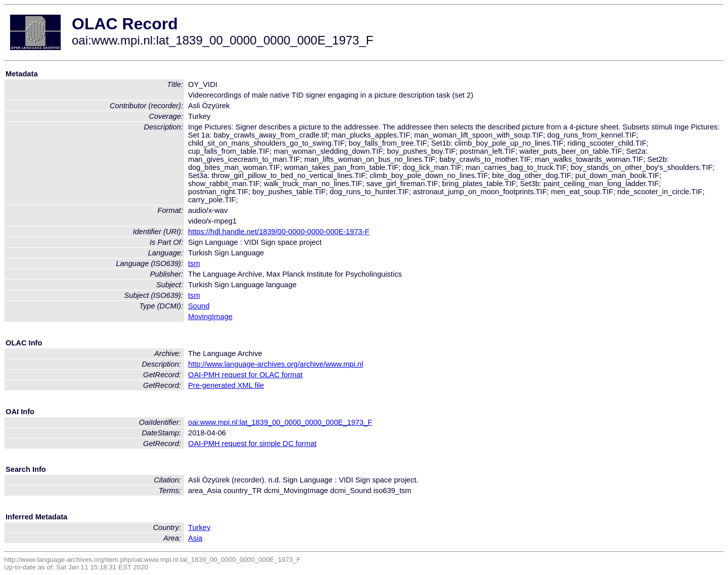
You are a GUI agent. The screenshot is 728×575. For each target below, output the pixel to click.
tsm (194, 263)
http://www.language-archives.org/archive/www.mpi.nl (276, 364)
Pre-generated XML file (226, 385)
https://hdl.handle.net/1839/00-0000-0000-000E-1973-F (279, 232)
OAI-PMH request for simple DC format (252, 444)
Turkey (199, 527)
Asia (195, 538)
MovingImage (210, 317)
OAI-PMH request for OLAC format (245, 375)
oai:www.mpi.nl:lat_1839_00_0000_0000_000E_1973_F (280, 422)
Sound (199, 306)
